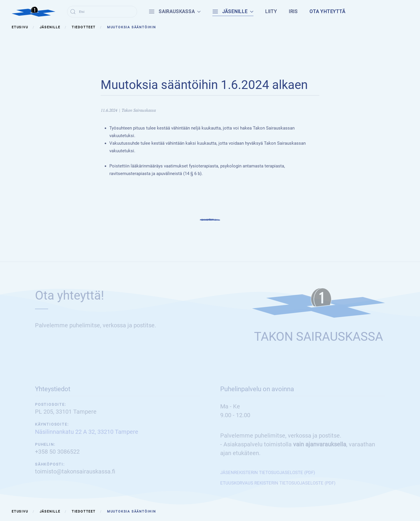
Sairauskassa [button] (175, 12)
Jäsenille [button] (233, 12)
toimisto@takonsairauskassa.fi (75, 471)
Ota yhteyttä (327, 12)
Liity (271, 12)
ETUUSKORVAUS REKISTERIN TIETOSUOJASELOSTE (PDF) (278, 483)
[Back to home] (34, 12)
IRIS (293, 12)
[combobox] (102, 12)
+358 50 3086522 (57, 452)
